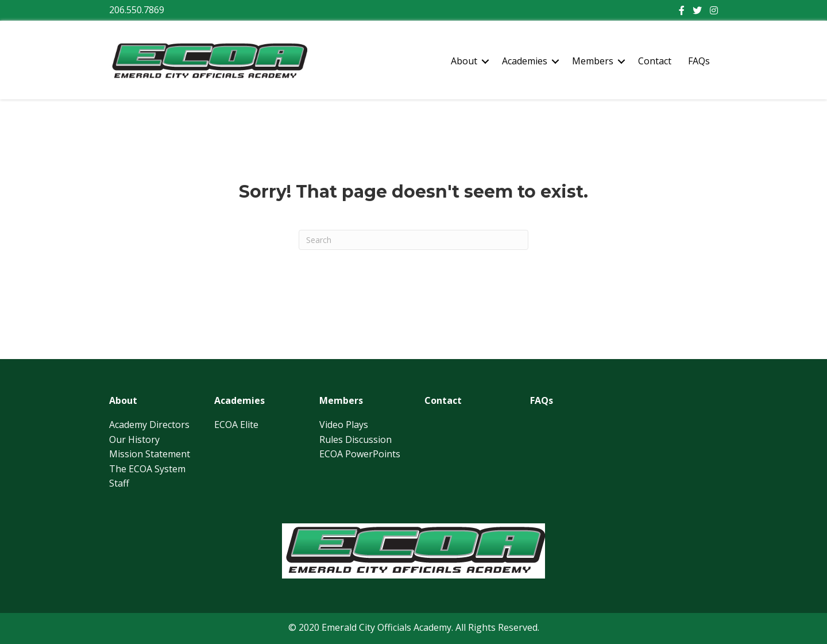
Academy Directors (149, 425)
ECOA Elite (236, 425)
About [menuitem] (464, 61)
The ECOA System (147, 469)
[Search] (413, 240)
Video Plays (344, 425)
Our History (134, 439)
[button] (485, 61)
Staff (119, 483)
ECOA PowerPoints (360, 454)
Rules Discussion (355, 439)
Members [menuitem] (593, 61)
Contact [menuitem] (655, 61)
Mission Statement (150, 454)
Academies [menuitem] (525, 61)
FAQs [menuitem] (699, 61)
